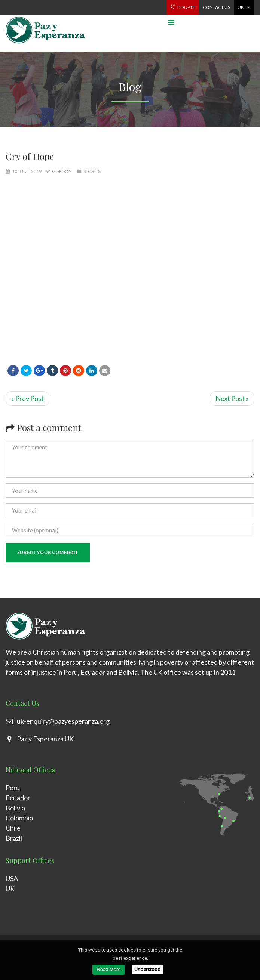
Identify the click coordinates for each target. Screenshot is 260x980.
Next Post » (232, 398)
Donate (186, 7)
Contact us (216, 7)
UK (241, 7)
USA (12, 878)
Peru (13, 788)
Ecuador (18, 798)
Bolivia (15, 808)
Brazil (14, 838)
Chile (13, 828)
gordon (62, 171)
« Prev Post (27, 398)
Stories (92, 171)
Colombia (19, 818)
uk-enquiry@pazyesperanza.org (63, 721)
